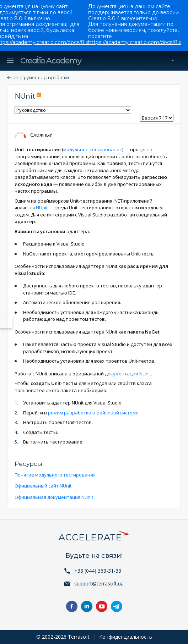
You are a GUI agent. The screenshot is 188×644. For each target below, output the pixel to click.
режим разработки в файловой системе (93, 413)
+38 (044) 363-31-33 (98, 571)
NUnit (42, 208)
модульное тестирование (93, 149)
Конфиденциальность (126, 637)
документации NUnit (128, 374)
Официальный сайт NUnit (43, 486)
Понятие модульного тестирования (55, 475)
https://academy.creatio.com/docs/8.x (135, 42)
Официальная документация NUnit (54, 497)
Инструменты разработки (41, 77)
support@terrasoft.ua (99, 584)
